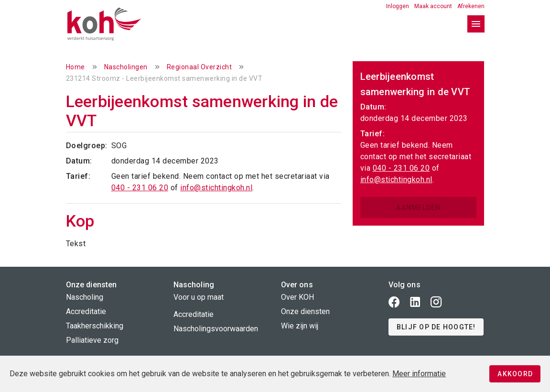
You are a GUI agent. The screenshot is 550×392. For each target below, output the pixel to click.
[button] (436, 327)
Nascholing (85, 297)
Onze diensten (305, 311)
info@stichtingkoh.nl (216, 188)
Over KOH (297, 297)
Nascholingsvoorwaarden (216, 329)
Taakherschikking (95, 326)
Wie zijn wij (300, 326)
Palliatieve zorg (92, 340)
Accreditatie (86, 311)
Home (75, 67)
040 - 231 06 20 (140, 188)
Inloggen (398, 6)
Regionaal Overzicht (200, 67)
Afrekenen (471, 6)
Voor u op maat (199, 297)
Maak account (434, 6)
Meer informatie (419, 374)
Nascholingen (126, 67)
